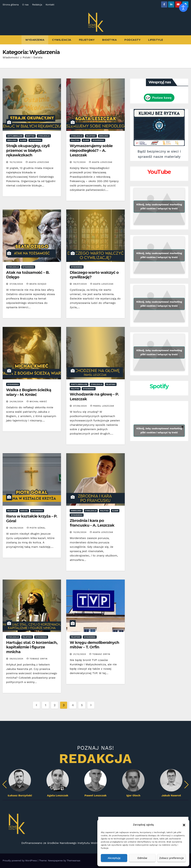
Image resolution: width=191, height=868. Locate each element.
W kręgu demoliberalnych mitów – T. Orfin (94, 645)
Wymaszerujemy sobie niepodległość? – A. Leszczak (91, 150)
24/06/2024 (17, 402)
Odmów (142, 858)
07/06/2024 (80, 406)
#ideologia (76, 511)
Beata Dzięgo (36, 284)
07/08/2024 (17, 284)
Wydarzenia (35, 40)
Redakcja (37, 5)
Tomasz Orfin (37, 659)
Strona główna (11, 5)
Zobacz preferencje (172, 858)
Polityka (75, 140)
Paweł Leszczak (102, 406)
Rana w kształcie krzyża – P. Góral (32, 518)
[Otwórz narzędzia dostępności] (183, 8)
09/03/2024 (17, 659)
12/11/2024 (80, 162)
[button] (184, 825)
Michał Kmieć (37, 402)
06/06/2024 (17, 528)
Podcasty (132, 40)
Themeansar (73, 861)
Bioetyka (109, 40)
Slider (23, 140)
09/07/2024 (80, 284)
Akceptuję (114, 858)
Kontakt (50, 5)
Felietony (87, 40)
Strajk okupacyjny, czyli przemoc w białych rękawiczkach (28, 150)
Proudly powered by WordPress (20, 861)
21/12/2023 (80, 654)
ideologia (12, 140)
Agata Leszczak (37, 162)
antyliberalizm (15, 136)
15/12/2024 (16, 162)
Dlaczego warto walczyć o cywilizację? (94, 275)
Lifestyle (156, 40)
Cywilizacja (62, 40)
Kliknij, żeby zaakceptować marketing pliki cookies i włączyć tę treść (159, 206)
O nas (25, 5)
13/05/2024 (80, 532)
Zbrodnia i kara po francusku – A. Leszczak (92, 523)
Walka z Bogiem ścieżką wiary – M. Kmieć (29, 392)
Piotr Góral (36, 528)
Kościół (24, 511)
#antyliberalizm (79, 384)
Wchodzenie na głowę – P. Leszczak (94, 397)
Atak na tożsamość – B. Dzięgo (28, 275)
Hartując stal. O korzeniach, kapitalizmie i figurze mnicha (32, 647)
